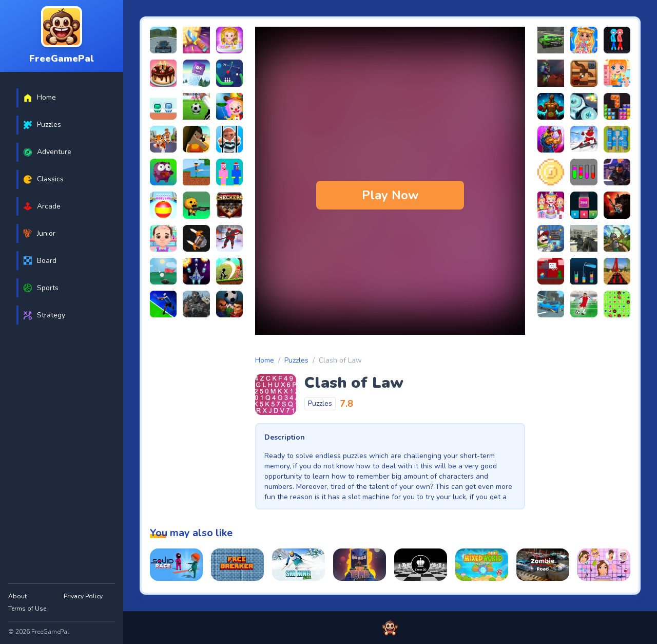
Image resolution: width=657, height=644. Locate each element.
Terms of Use (27, 609)
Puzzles (296, 360)
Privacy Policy (83, 596)
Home (265, 360)
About (17, 596)
